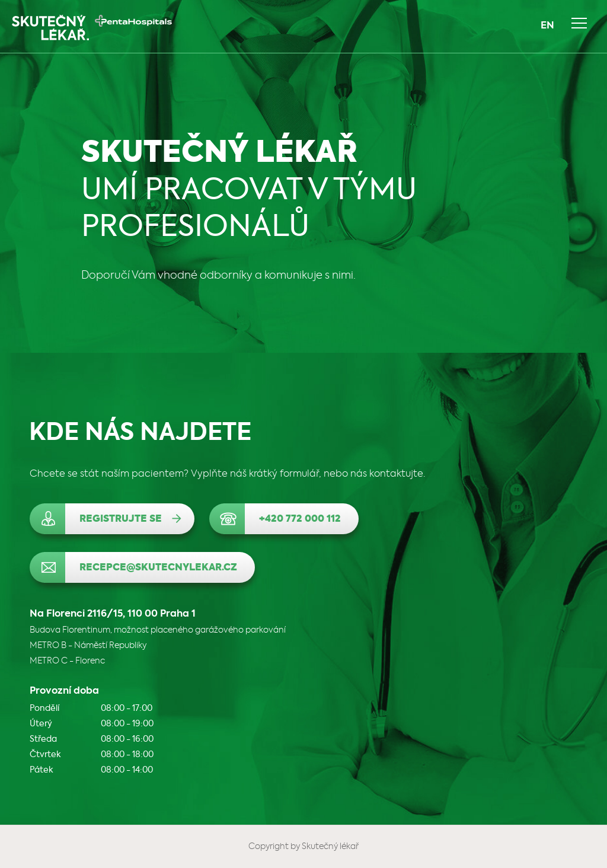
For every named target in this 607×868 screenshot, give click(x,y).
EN (547, 26)
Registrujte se (121, 519)
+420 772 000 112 (300, 519)
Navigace (579, 23)
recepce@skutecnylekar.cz (158, 568)
